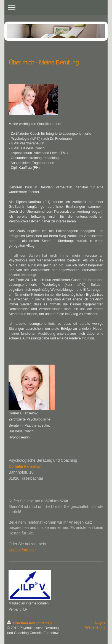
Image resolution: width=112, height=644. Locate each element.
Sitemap (45, 623)
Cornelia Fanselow (25, 466)
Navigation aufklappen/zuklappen (56, 7)
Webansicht (95, 627)
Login (100, 623)
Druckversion (22, 623)
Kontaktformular (22, 550)
